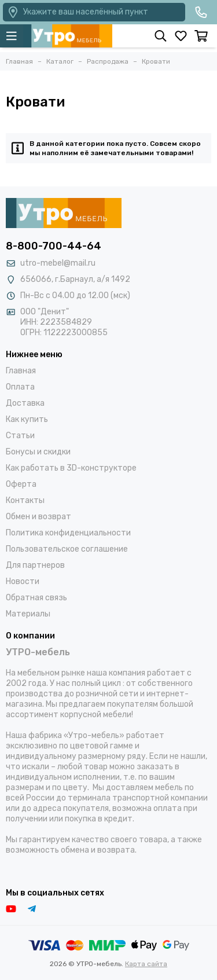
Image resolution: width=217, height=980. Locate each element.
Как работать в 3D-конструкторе (71, 468)
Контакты (25, 500)
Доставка (25, 403)
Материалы (28, 614)
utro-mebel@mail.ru (58, 263)
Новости (23, 581)
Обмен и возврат (38, 517)
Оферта (21, 484)
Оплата (20, 387)
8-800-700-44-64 (54, 246)
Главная (21, 371)
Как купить (27, 419)
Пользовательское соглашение (67, 549)
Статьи (20, 436)
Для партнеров (35, 565)
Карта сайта (146, 964)
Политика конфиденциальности (68, 533)
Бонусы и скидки (38, 452)
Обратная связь (36, 598)
